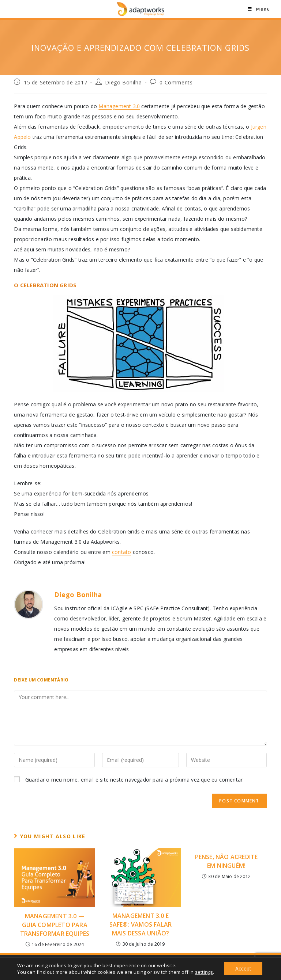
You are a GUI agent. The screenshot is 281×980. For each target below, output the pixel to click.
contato (121, 552)
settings (204, 972)
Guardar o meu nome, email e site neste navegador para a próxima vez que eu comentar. (135, 780)
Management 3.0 (119, 106)
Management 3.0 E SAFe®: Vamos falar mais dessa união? (141, 924)
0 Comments (176, 82)
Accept (243, 968)
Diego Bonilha (123, 82)
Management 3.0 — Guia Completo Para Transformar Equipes (55, 925)
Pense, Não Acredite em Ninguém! (226, 861)
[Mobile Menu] (259, 9)
